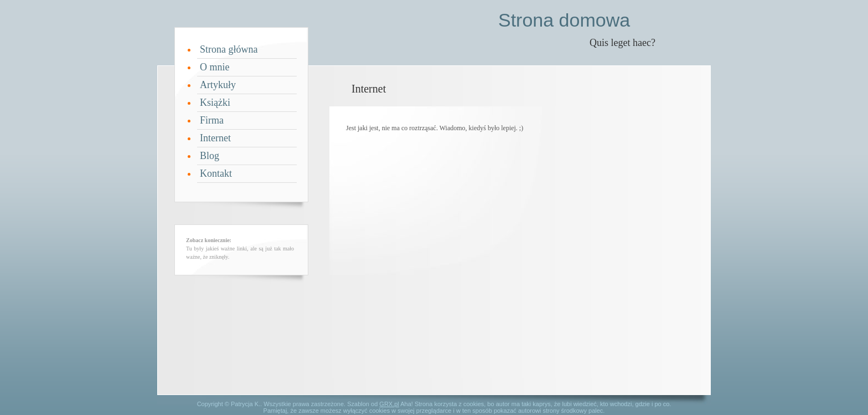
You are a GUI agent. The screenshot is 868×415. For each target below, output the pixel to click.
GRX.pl (389, 404)
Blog (210, 156)
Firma (212, 120)
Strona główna (229, 49)
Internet (215, 138)
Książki (215, 103)
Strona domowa (564, 20)
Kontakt (216, 173)
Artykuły (218, 85)
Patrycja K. (246, 404)
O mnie (215, 67)
